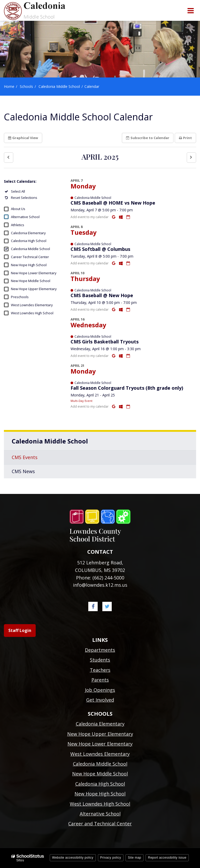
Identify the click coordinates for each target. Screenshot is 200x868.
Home (9, 86)
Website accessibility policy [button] (73, 858)
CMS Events (25, 457)
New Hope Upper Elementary (34, 289)
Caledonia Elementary (28, 233)
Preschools (20, 297)
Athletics (18, 225)
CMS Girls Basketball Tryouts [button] (105, 342)
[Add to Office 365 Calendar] (121, 217)
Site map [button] (135, 858)
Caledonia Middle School (59, 86)
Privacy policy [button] (111, 858)
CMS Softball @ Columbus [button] (100, 249)
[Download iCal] (128, 217)
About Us (18, 209)
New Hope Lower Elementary (34, 273)
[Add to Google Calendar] (114, 217)
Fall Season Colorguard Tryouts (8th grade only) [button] (127, 388)
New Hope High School (29, 265)
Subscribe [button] (148, 138)
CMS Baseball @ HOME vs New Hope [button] (113, 203)
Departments (100, 650)
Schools (26, 86)
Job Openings (100, 690)
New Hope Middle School (31, 281)
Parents (100, 680)
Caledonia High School (29, 241)
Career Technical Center (30, 257)
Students (100, 660)
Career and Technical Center (100, 824)
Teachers (100, 670)
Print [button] (185, 138)
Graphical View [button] (23, 138)
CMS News (23, 471)
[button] (9, 157)
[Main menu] (190, 10)
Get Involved (100, 700)
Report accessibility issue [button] (167, 858)
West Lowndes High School (32, 313)
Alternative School (25, 217)
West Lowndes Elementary (32, 305)
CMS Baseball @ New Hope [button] (102, 295)
